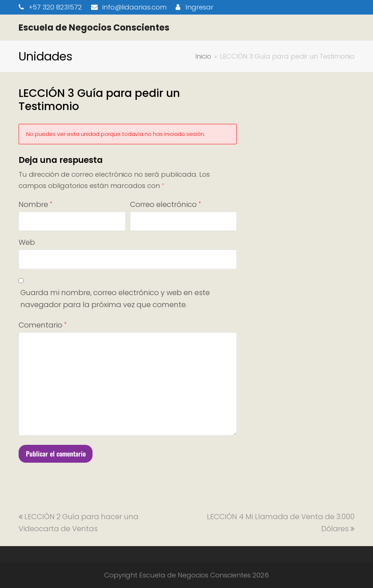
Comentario (42, 325)
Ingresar (199, 7)
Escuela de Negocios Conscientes (94, 28)
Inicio (203, 56)
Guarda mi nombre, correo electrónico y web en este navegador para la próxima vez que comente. (115, 299)
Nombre (35, 204)
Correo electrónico (165, 204)
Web (27, 242)
